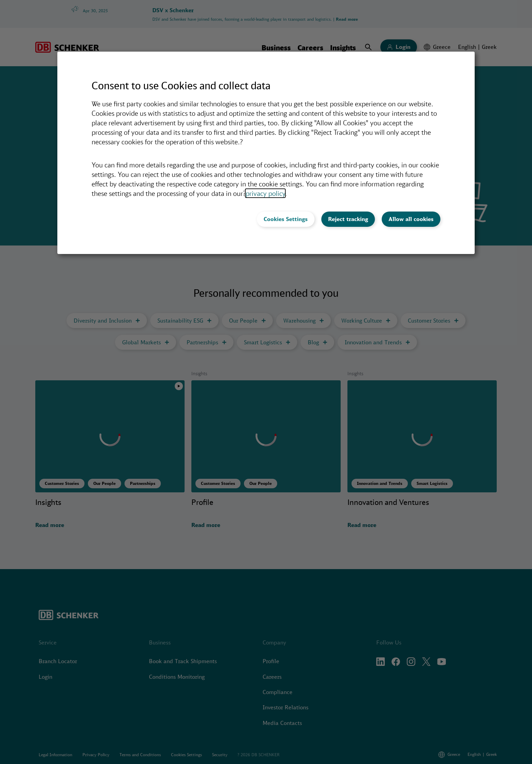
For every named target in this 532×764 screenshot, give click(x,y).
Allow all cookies (411, 219)
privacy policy (265, 193)
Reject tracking (348, 219)
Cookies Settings (286, 219)
